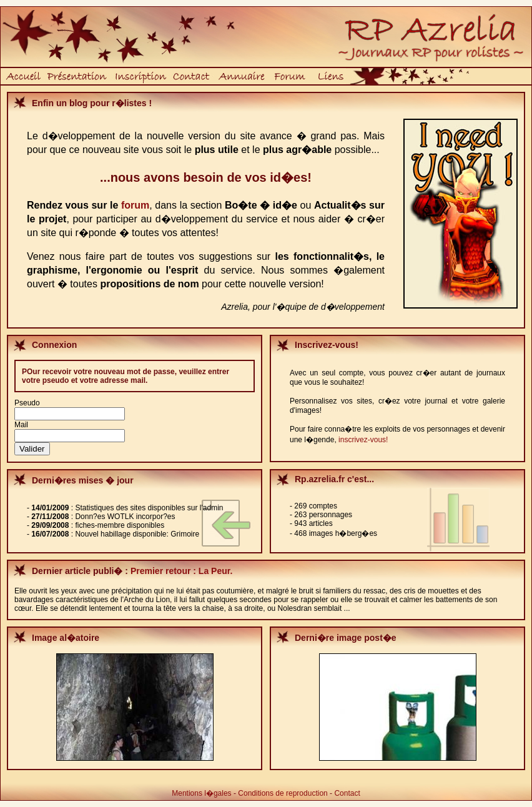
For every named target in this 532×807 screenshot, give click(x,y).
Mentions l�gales (201, 793)
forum (135, 205)
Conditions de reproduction (283, 793)
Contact (347, 793)
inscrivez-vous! (363, 440)
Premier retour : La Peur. (181, 571)
